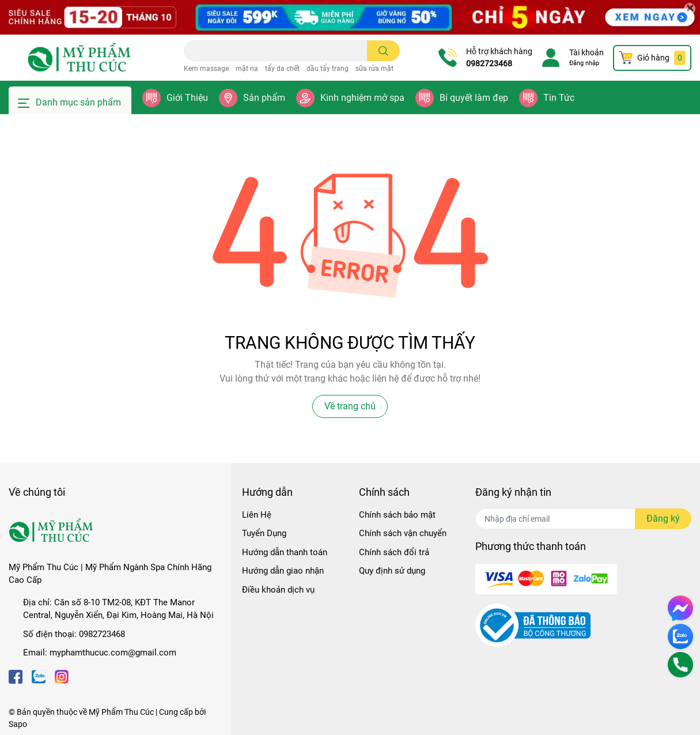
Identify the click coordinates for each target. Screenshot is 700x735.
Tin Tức (559, 98)
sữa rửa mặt (374, 69)
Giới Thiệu (187, 98)
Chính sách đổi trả (394, 552)
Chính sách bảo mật (397, 515)
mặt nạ (247, 69)
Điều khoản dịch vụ (278, 590)
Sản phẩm (264, 98)
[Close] (690, 9)
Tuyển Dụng (264, 533)
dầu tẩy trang (328, 69)
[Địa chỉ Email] (583, 519)
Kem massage (206, 69)
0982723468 (489, 63)
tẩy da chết (282, 69)
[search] (383, 51)
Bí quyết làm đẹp (474, 98)
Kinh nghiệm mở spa (362, 98)
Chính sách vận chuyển (403, 533)
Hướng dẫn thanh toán (285, 552)
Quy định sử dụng (392, 571)
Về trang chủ (350, 406)
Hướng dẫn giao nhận (283, 571)
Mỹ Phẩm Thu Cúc (121, 712)
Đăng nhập (584, 63)
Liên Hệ (257, 515)
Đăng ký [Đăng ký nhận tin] (663, 519)
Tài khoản (587, 52)
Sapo (18, 724)
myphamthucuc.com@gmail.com (113, 653)
